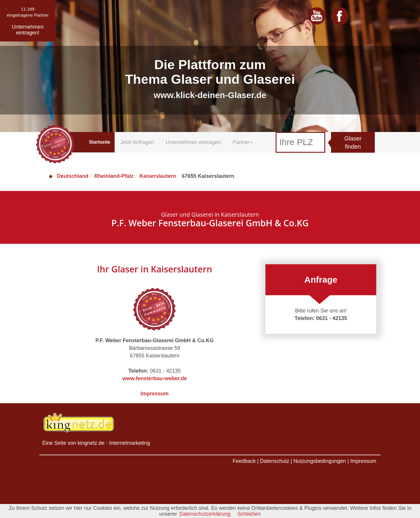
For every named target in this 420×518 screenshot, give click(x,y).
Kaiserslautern (158, 176)
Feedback (244, 461)
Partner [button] (243, 142)
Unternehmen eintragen (193, 142)
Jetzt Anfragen (137, 142)
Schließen (249, 514)
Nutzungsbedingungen (320, 461)
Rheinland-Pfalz (114, 176)
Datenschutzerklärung (205, 514)
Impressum (155, 394)
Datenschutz (274, 461)
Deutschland (68, 176)
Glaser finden (353, 143)
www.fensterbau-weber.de (154, 378)
